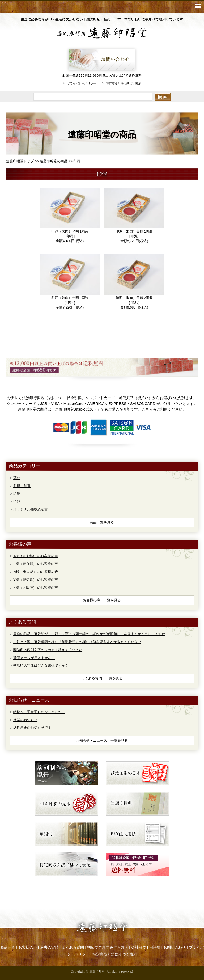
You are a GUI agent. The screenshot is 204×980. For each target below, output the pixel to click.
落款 (17, 478)
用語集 (155, 947)
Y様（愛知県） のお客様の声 (36, 580)
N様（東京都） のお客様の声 (36, 572)
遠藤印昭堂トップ (20, 161)
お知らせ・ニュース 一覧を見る (102, 740)
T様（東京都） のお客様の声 (36, 556)
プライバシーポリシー (82, 83)
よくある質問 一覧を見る (102, 678)
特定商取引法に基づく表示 (124, 83)
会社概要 (139, 947)
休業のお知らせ (25, 720)
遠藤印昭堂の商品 (54, 161)
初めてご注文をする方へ (108, 947)
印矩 (17, 494)
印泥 (70, 236)
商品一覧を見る (102, 522)
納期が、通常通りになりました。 (39, 712)
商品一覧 (8, 947)
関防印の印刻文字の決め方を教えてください (48, 650)
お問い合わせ (175, 947)
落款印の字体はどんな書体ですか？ (41, 666)
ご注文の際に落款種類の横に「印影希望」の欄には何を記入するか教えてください (77, 642)
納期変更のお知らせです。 (34, 728)
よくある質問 (73, 947)
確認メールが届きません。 (34, 658)
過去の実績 (49, 947)
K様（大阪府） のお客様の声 (36, 588)
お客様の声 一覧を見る (102, 600)
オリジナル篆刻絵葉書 (31, 510)
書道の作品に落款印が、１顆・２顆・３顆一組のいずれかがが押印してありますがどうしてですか (89, 634)
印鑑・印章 (22, 486)
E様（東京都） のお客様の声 (36, 564)
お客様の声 (28, 947)
